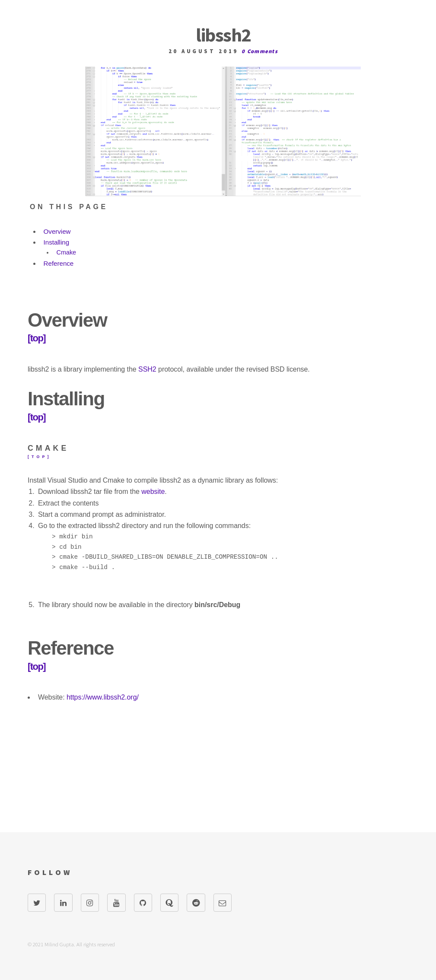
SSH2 (147, 369)
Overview (57, 231)
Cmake (67, 252)
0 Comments (260, 51)
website (153, 492)
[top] (37, 338)
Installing (56, 242)
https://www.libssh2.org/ (103, 697)
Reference (59, 263)
